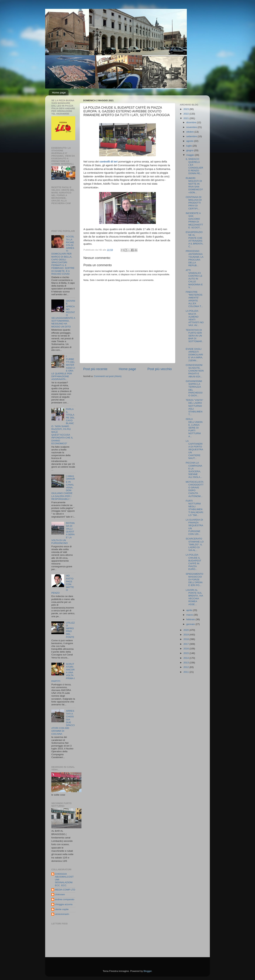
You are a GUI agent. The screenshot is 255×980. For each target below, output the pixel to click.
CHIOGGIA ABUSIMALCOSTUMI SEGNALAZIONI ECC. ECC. (64, 880)
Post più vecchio (160, 369)
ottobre (190, 132)
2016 (186, 649)
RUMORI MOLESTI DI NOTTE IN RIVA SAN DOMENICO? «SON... (194, 185)
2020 (186, 630)
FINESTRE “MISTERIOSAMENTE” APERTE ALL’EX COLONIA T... (194, 299)
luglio (189, 146)
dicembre (192, 122)
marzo (190, 615)
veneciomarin (62, 914)
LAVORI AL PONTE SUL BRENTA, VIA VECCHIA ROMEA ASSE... (194, 597)
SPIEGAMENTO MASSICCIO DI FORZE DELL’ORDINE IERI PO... (195, 580)
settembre (192, 136)
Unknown (60, 894)
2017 (186, 644)
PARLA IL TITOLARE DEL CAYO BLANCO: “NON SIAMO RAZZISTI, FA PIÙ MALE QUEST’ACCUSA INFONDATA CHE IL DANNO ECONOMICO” (63, 426)
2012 (186, 667)
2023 (186, 109)
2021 (186, 118)
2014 (186, 658)
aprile (190, 610)
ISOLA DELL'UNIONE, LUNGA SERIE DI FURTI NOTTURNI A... (194, 428)
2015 (186, 653)
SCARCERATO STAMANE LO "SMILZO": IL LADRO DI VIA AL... (195, 544)
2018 (186, 639)
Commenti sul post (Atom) (108, 376)
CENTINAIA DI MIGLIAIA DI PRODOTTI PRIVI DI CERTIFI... (194, 203)
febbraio (191, 619)
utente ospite (62, 909)
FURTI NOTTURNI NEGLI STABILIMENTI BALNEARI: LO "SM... (195, 508)
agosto (190, 141)
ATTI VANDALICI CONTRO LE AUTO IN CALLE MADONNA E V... (194, 279)
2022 (186, 114)
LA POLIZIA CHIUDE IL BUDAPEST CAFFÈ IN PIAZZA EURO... (194, 562)
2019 (186, 635)
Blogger (148, 971)
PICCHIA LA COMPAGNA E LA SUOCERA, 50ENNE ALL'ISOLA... (194, 470)
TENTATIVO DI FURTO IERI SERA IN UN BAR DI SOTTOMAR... (195, 337)
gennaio (191, 624)
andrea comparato (65, 899)
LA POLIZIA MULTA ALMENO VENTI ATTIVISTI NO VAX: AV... (195, 318)
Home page (59, 92)
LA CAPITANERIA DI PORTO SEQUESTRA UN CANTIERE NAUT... (194, 450)
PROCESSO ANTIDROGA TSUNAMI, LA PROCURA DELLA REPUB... (195, 258)
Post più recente (95, 369)
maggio (191, 155)
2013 (186, 663)
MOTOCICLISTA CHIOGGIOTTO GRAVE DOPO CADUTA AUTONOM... (195, 489)
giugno (190, 150)
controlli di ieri (109, 162)
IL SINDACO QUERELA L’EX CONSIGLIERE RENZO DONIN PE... (194, 166)
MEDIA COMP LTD (65, 890)
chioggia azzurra (64, 904)
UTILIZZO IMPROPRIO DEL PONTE (70, 630)
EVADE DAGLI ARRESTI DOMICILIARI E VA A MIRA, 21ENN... (194, 355)
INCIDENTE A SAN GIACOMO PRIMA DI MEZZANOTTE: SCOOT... (194, 220)
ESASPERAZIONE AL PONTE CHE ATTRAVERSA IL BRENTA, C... (195, 239)
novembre (192, 127)
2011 (186, 672)
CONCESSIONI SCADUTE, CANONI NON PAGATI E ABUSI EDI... (195, 371)
